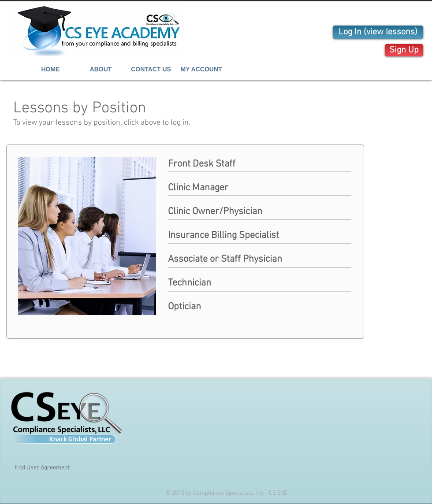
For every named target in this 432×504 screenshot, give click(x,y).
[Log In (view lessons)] (378, 32)
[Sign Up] (404, 50)
